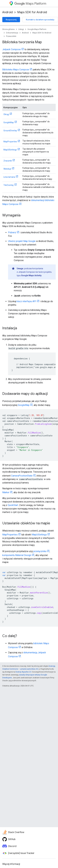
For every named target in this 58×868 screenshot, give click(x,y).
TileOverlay (9, 185)
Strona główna (8, 29)
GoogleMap (9, 122)
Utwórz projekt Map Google (22, 241)
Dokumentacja (12, 33)
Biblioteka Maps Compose (16, 70)
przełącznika (40, 551)
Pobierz (12, 232)
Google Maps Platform (37, 29)
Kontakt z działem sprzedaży (40, 20)
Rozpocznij (11, 20)
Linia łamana (9, 177)
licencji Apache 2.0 (23, 672)
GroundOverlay (10, 131)
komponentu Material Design (17, 555)
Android (7, 12)
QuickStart (13, 505)
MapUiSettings (39, 535)
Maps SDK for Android (32, 12)
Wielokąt (7, 169)
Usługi (21, 29)
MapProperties (10, 142)
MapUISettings (10, 150)
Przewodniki (11, 36)
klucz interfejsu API (26, 301)
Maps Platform (30, 4)
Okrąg (6, 114)
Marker (6, 492)
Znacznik (8, 161)
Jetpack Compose (12, 49)
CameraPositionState (22, 476)
